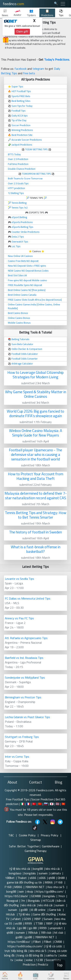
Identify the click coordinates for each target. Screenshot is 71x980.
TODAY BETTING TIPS (37, 149)
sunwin (43, 873)
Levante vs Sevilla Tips (20, 579)
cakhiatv (56, 873)
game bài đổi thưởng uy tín (24, 882)
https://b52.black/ (16, 896)
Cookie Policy (27, 835)
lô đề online (39, 910)
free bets (29, 73)
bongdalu (30, 873)
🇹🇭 (58, 804)
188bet (10, 878)
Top (60, 965)
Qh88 (61, 878)
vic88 (18, 923)
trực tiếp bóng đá (16, 951)
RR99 (29, 923)
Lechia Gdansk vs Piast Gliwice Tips (27, 717)
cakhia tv (51, 955)
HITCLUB (48, 901)
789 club (46, 932)
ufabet (16, 919)
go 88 (22, 928)
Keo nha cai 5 (56, 887)
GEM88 (36, 896)
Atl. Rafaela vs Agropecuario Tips (26, 638)
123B (39, 960)
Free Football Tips (18, 799)
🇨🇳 (40, 804)
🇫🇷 (28, 804)
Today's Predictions (57, 59)
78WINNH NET (35, 887)
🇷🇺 (46, 804)
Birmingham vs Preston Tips (23, 697)
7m (23, 901)
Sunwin (48, 919)
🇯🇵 (52, 804)
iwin (21, 891)
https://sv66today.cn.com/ (25, 946)
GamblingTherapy (36, 851)
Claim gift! (22, 32)
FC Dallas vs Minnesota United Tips (28, 598)
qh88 (52, 878)
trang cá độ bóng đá (30, 955)
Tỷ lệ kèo (24, 914)
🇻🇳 (63, 804)
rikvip (30, 891)
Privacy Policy (50, 835)
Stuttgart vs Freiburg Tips (22, 737)
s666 (33, 878)
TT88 (39, 923)
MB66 (49, 882)
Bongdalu (34, 901)
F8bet (37, 942)
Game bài (55, 910)
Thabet (22, 878)
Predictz (43, 964)
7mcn (61, 896)
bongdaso (15, 873)
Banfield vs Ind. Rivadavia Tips (24, 658)
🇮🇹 (22, 804)
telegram (38, 69)
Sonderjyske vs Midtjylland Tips (25, 677)
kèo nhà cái (53, 869)
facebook (21, 69)
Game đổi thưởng (44, 914)
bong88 (38, 869)
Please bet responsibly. (39, 815)
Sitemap (36, 840)
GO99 (27, 919)
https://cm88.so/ (19, 942)
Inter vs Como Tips (17, 757)
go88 (24, 910)
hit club (59, 932)
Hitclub (11, 914)
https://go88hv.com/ (50, 891)
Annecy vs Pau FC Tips (19, 618)
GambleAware (51, 846)
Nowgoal (12, 901)
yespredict (56, 928)
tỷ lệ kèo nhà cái (20, 869)
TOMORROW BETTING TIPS (36, 174)
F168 (59, 882)
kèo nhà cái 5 (38, 951)
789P (37, 919)
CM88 (58, 942)
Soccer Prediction (42, 799)
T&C (11, 835)
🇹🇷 (34, 804)
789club (33, 932)
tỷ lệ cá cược (54, 946)
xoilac (20, 960)
